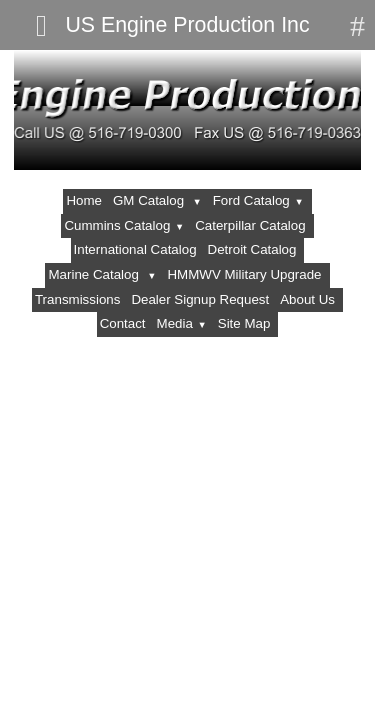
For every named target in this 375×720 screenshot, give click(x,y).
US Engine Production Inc (187, 25)
